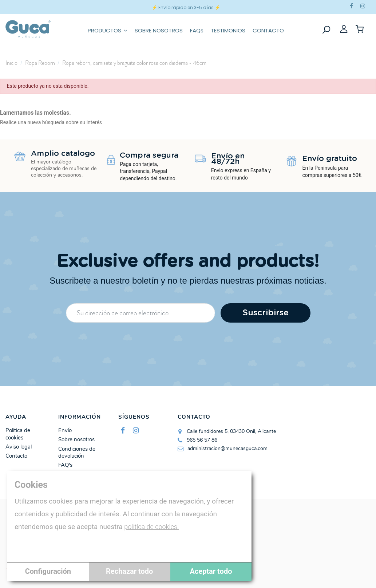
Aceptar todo (211, 571)
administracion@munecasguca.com (227, 448)
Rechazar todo (129, 571)
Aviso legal (19, 447)
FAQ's (65, 465)
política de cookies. (151, 527)
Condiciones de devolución (77, 453)
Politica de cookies (18, 434)
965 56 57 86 (202, 440)
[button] (108, 29)
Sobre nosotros (76, 440)
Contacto (16, 456)
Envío (65, 431)
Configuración (48, 571)
